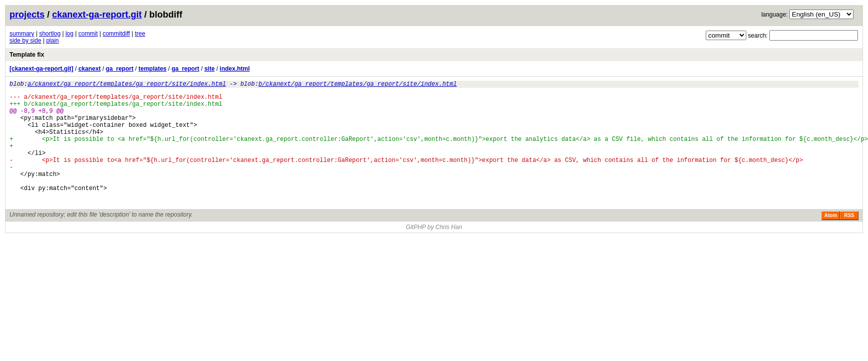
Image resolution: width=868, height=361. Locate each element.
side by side (25, 41)
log (70, 34)
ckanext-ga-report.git (97, 15)
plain (52, 41)
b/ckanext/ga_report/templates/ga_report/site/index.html (358, 85)
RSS (849, 239)
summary (22, 34)
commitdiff (116, 34)
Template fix (27, 55)
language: (775, 15)
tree (140, 34)
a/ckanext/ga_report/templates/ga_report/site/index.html (127, 85)
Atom (831, 239)
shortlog (50, 34)
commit (88, 34)
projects (27, 15)
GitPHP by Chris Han (434, 251)
